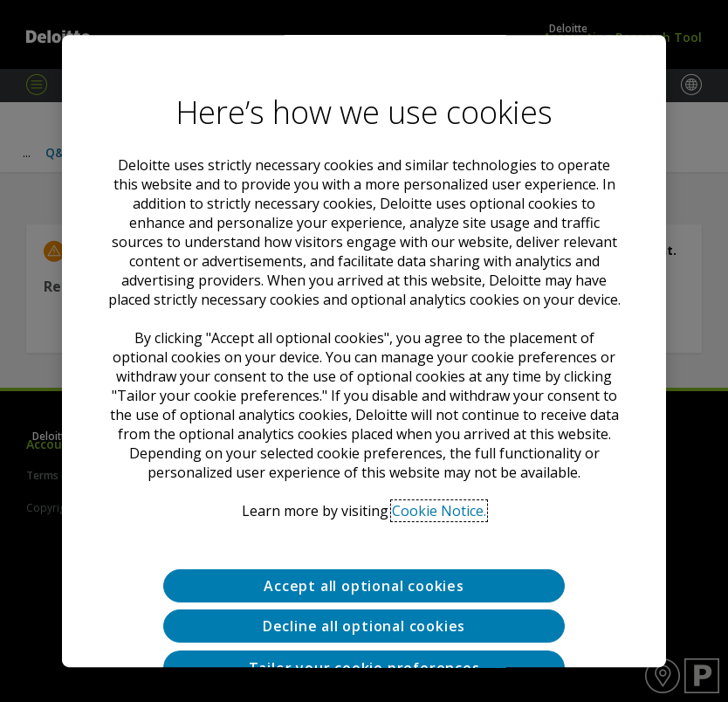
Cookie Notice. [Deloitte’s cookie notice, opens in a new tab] (439, 511)
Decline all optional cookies (364, 627)
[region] (364, 351)
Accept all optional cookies (364, 586)
